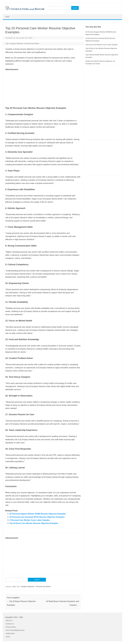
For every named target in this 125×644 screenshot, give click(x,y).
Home (7, 17)
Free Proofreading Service (15, 630)
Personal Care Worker (32, 43)
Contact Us (10, 624)
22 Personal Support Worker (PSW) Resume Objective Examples (38, 514)
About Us (9, 620)
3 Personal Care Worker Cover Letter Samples (30, 520)
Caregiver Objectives (16, 43)
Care (14, 587)
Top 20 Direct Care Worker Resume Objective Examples (34, 523)
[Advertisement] (43, 87)
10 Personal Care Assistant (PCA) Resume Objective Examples (37, 517)
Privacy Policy (11, 627)
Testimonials (10, 633)
